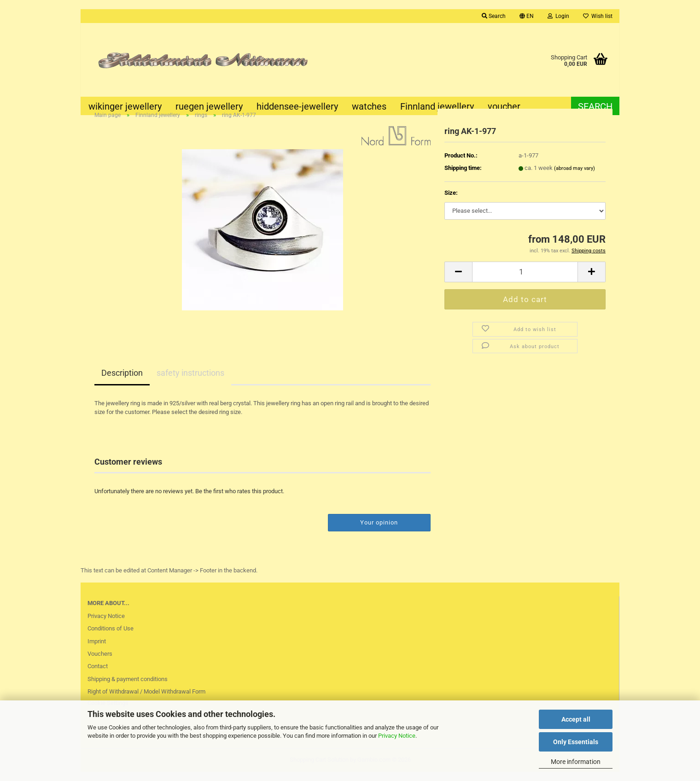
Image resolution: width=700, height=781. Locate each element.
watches (369, 106)
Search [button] (494, 16)
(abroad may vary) (575, 177)
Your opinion (379, 531)
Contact (98, 675)
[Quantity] (525, 281)
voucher (504, 106)
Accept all (576, 719)
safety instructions (190, 382)
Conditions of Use (111, 637)
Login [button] (558, 16)
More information (576, 762)
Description (122, 382)
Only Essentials (576, 742)
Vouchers (100, 662)
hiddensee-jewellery (297, 106)
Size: (451, 201)
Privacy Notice (397, 736)
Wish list (598, 16)
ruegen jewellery (209, 106)
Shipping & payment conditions (128, 688)
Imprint (97, 650)
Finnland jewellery (437, 106)
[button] (527, 16)
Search (595, 106)
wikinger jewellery (125, 106)
